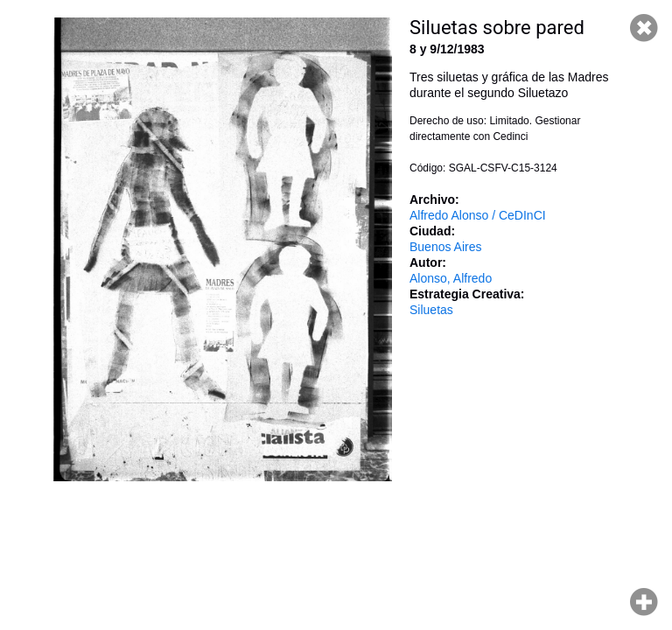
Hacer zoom (644, 602)
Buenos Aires (446, 247)
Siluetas (431, 310)
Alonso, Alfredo (451, 278)
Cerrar (644, 28)
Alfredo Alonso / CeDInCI (478, 215)
